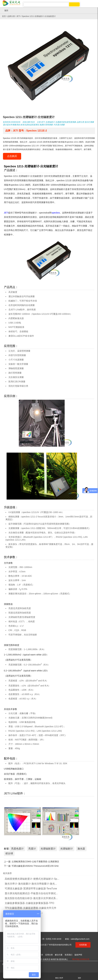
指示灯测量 (89, 122)
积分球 (9, 853)
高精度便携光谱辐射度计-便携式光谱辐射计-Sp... (32, 879)
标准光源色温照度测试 (30, 125)
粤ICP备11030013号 (81, 959)
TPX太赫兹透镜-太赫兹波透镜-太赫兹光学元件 (31, 908)
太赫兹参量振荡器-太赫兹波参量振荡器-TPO (29, 903)
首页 (4, 16)
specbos (56, 213)
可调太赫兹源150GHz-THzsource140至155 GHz (35, 866)
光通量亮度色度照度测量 (66, 122)
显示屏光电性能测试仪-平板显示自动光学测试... (31, 893)
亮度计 (32, 849)
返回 (5, 11)
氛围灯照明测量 (46, 125)
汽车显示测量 (59, 125)
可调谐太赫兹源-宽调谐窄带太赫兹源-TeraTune (31, 889)
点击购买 (12, 156)
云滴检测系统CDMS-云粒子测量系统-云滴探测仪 (35, 862)
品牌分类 (11, 16)
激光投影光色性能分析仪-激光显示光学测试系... (31, 898)
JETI (18, 16)
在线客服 (83, 945)
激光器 (81, 849)
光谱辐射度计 (48, 849)
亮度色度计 (17, 849)
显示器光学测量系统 (11, 125)
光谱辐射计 (50, 122)
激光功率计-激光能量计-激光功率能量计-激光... (31, 884)
